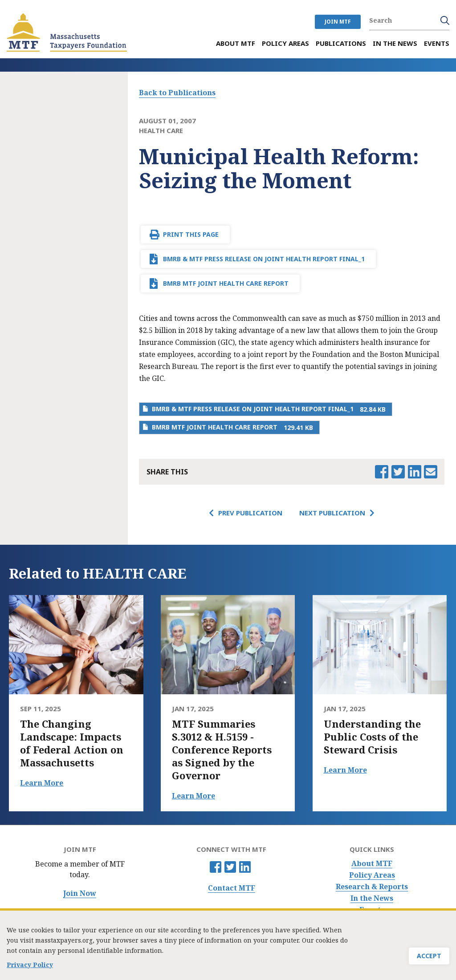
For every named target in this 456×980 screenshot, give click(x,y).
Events (372, 910)
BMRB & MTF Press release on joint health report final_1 (264, 259)
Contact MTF (232, 888)
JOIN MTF (338, 22)
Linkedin (245, 867)
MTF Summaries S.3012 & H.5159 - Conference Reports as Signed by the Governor (222, 750)
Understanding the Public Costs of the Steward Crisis (372, 737)
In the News (372, 898)
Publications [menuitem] (341, 43)
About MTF (372, 864)
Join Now (80, 893)
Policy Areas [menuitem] (285, 43)
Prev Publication (250, 513)
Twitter (230, 867)
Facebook (216, 867)
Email (431, 472)
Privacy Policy (30, 969)
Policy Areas (372, 875)
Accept (429, 960)
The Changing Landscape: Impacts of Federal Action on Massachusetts (72, 743)
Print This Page (191, 234)
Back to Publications (177, 93)
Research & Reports (372, 887)
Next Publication (332, 513)
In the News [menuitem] (395, 43)
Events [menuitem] (437, 43)
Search (445, 20)
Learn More (42, 783)
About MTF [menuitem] (236, 43)
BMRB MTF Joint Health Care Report (226, 283)
